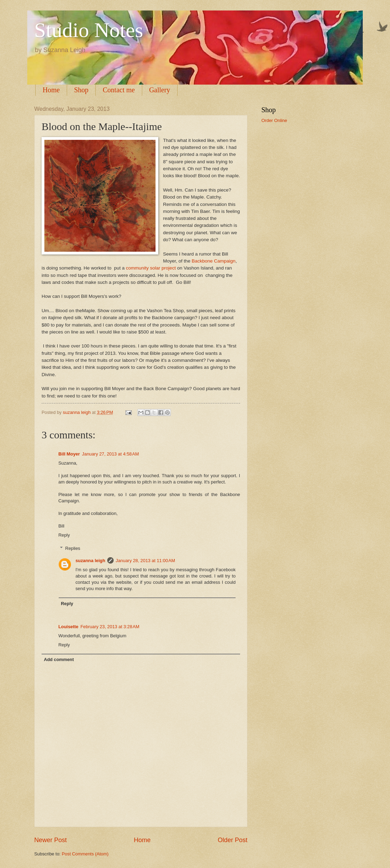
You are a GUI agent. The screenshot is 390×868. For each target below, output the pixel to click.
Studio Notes (89, 30)
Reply (64, 535)
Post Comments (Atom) (85, 854)
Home (51, 90)
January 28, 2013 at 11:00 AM (145, 561)
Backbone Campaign (213, 261)
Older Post (233, 840)
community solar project (150, 268)
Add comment (59, 659)
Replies (73, 548)
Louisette (68, 627)
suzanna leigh (90, 561)
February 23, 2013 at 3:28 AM (110, 627)
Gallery (160, 90)
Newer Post (50, 840)
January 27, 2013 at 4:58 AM (111, 454)
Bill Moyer (69, 454)
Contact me (119, 90)
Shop (81, 90)
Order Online (274, 120)
